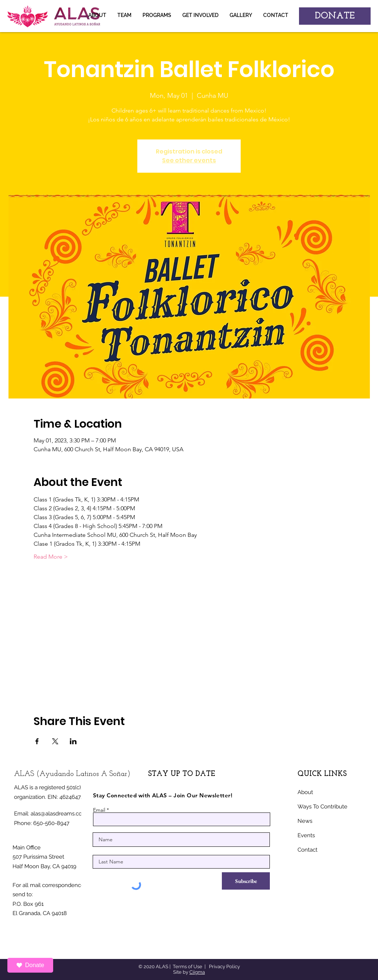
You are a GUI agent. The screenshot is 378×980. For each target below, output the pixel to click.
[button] (241, 15)
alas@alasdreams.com (59, 814)
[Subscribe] (246, 881)
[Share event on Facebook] (37, 741)
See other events (189, 160)
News (305, 821)
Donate (30, 965)
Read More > (51, 557)
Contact (307, 850)
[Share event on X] (55, 741)
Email (99, 810)
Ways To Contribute (322, 807)
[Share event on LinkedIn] (73, 741)
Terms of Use (188, 967)
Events (306, 835)
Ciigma (197, 972)
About (305, 792)
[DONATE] (335, 16)
